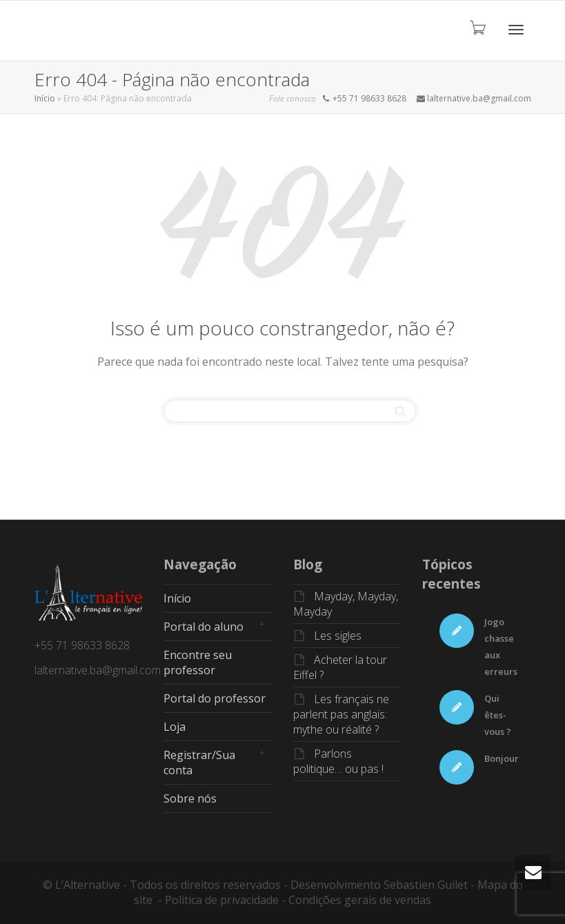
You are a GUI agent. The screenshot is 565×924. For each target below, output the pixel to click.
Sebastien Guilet (426, 885)
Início (45, 98)
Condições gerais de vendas (360, 900)
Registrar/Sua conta (199, 763)
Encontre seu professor (198, 662)
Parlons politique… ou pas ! (338, 761)
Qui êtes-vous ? (498, 715)
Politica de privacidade (222, 900)
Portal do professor (215, 698)
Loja (175, 727)
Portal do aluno (204, 627)
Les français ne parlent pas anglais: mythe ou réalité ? (341, 714)
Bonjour (502, 758)
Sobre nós (190, 798)
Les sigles (338, 636)
